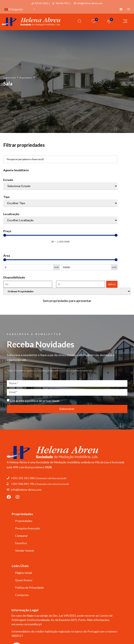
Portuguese (14, 9)
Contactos (22, 595)
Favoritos (21, 543)
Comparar (21, 536)
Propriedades (26, 78)
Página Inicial (9, 78)
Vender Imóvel (24, 550)
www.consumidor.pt (29, 624)
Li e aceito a (35, 400)
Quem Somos (24, 580)
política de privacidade (43, 400)
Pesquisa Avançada (27, 528)
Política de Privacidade (29, 588)
